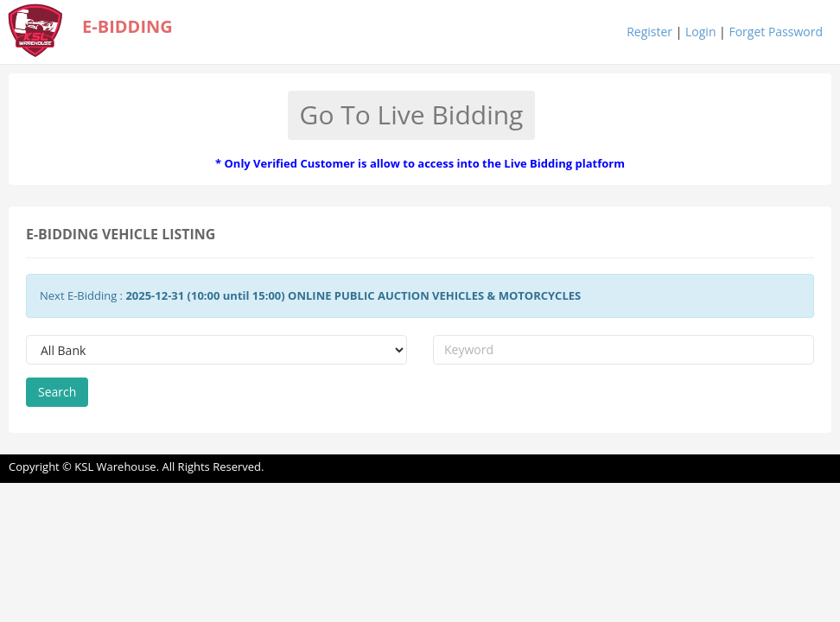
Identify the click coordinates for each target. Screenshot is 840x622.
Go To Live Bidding (412, 114)
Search (57, 392)
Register (649, 32)
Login (700, 32)
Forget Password (776, 32)
